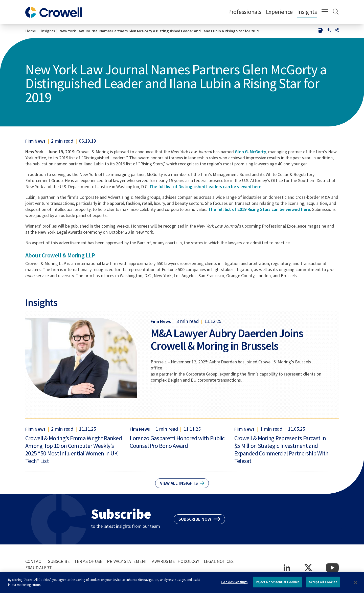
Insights (307, 12)
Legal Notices (219, 561)
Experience (279, 12)
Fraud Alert (39, 568)
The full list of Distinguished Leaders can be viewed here (206, 186)
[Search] (336, 12)
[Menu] (325, 12)
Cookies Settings (234, 584)
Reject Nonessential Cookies (278, 584)
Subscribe (59, 561)
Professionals (245, 12)
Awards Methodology (176, 561)
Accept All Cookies (323, 584)
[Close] (356, 585)
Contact (34, 561)
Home (31, 31)
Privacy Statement (127, 561)
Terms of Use (88, 561)
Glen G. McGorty (251, 152)
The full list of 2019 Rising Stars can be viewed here (259, 209)
